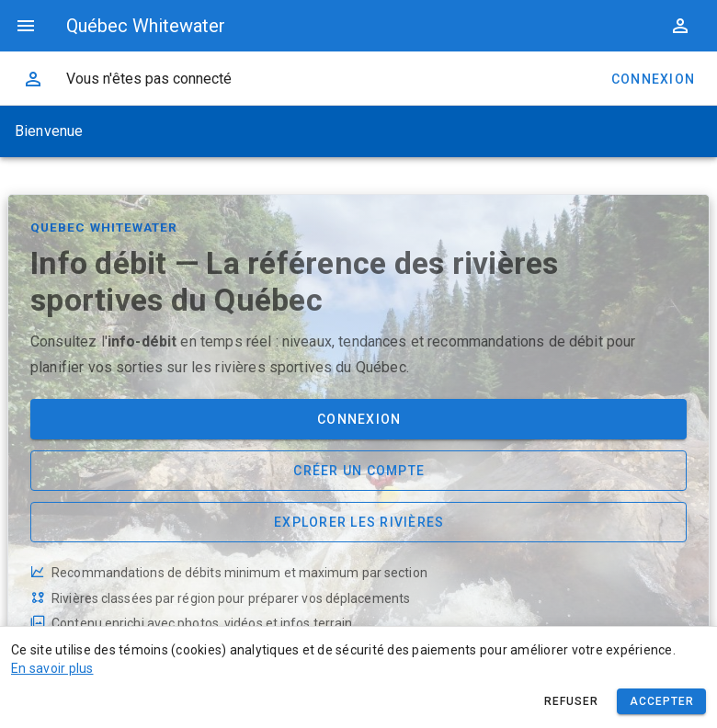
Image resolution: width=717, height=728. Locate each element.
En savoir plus (52, 668)
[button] (680, 26)
